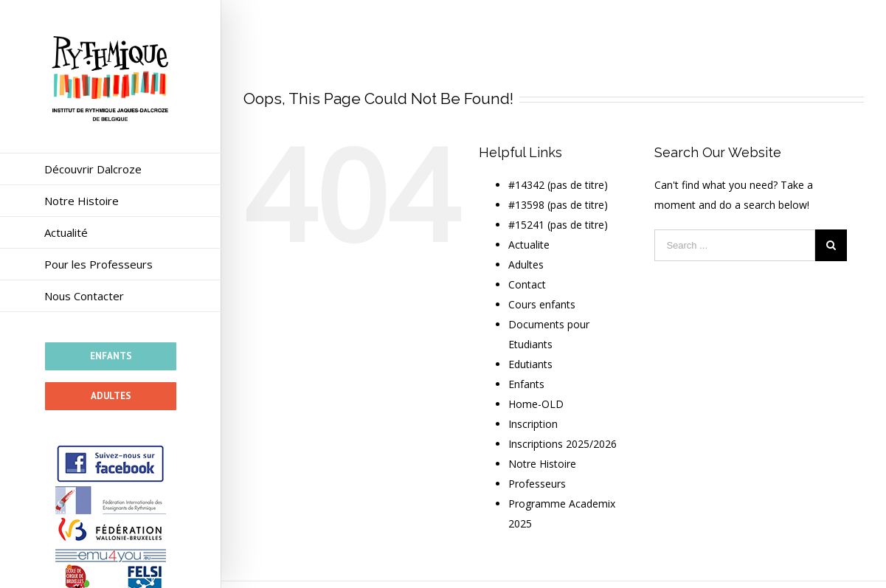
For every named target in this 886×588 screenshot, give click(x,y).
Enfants (526, 384)
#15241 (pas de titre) (558, 225)
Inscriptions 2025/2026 (563, 444)
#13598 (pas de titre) (558, 205)
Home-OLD (536, 404)
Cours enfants (542, 304)
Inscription (533, 424)
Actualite (529, 245)
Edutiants (530, 364)
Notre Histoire (542, 464)
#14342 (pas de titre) (558, 185)
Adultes (526, 264)
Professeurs (537, 484)
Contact (527, 284)
